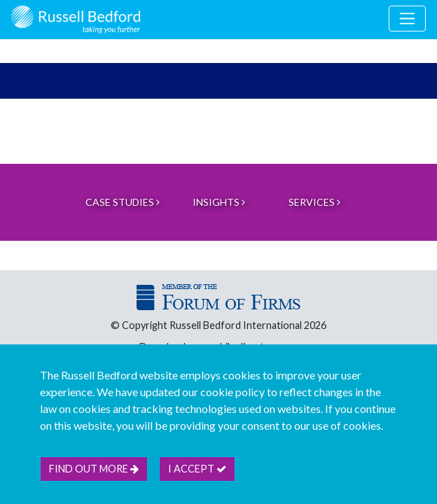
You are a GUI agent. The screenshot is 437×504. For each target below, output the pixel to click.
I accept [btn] (197, 469)
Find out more (94, 469)
